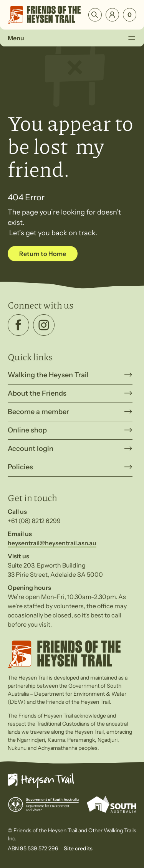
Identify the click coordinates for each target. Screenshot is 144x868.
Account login (31, 449)
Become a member (38, 412)
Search (95, 15)
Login (112, 15)
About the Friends (37, 393)
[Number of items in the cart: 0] (130, 15)
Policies (20, 467)
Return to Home (43, 254)
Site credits (78, 848)
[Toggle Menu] (132, 38)
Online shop (27, 430)
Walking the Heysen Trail (48, 375)
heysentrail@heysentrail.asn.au (52, 543)
